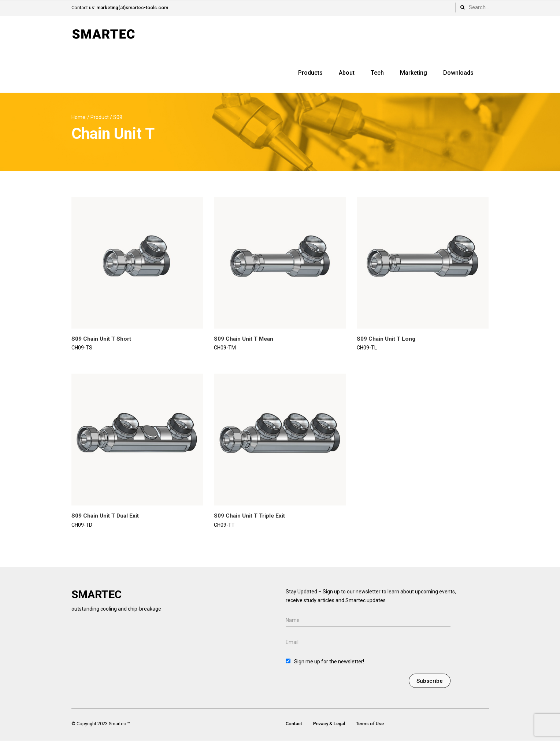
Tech (377, 73)
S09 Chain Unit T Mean (244, 339)
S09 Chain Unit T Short (101, 339)
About (347, 73)
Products (310, 73)
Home (78, 117)
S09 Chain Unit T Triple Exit (249, 516)
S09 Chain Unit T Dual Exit (105, 516)
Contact (294, 724)
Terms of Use (370, 724)
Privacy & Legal (329, 724)
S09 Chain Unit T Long (386, 339)
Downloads (458, 73)
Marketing (413, 73)
